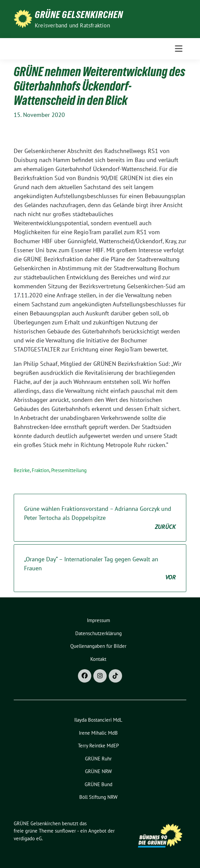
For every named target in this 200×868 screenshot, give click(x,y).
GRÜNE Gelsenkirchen (79, 15)
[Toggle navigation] (179, 49)
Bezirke (22, 470)
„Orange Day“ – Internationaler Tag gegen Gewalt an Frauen (100, 568)
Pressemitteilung (69, 470)
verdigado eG (28, 838)
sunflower (65, 831)
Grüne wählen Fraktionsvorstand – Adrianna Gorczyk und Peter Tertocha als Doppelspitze (100, 518)
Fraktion (40, 470)
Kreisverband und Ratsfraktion (72, 25)
